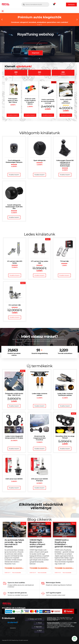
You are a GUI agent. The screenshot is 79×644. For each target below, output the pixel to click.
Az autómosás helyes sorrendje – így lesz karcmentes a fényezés (14, 543)
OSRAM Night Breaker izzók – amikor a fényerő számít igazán (37, 543)
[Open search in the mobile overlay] (35, 4)
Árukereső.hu (13, 628)
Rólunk (39, 623)
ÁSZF (39, 631)
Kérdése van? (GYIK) (35, 619)
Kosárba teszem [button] (14, 175)
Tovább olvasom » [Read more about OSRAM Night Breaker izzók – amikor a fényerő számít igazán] (39, 568)
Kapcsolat (38, 627)
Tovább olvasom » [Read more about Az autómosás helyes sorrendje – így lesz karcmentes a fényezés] (14, 568)
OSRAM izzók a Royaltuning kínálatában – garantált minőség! (63, 543)
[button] (3, 11)
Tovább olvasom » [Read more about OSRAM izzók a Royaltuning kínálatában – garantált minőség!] (64, 568)
